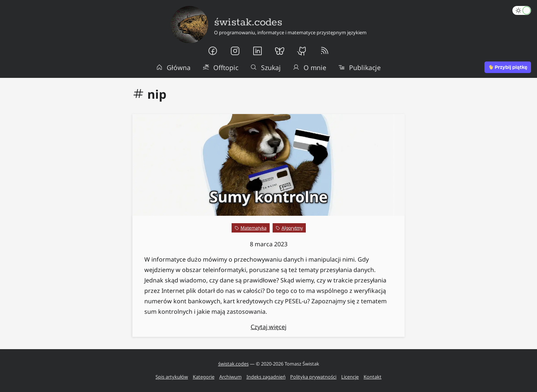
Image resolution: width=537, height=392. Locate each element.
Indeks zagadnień (266, 377)
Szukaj (266, 67)
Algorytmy (292, 228)
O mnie (310, 67)
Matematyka (254, 228)
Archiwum (230, 377)
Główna (173, 67)
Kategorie (204, 377)
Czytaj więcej (268, 327)
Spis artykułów (172, 377)
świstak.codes (233, 364)
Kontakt (373, 377)
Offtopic (220, 67)
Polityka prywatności (313, 377)
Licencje (350, 377)
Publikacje (359, 67)
